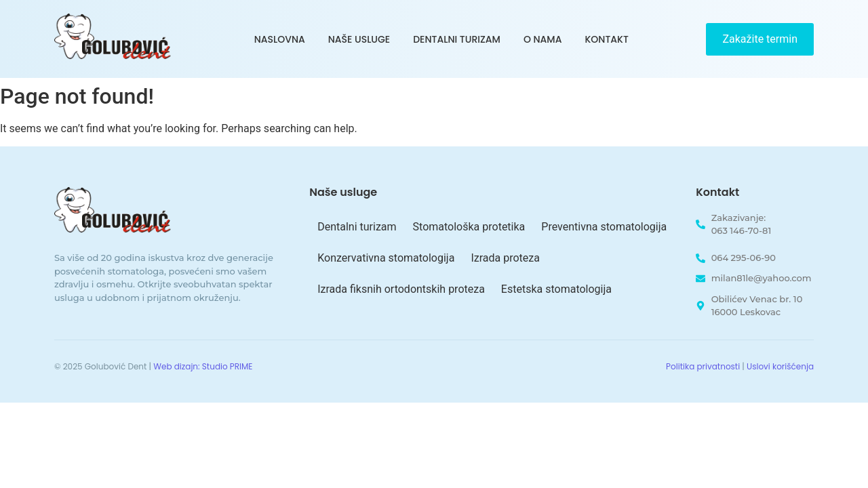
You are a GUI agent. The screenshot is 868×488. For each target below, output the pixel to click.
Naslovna (280, 39)
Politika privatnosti (703, 366)
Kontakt (606, 39)
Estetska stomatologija (556, 289)
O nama (543, 39)
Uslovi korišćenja (780, 366)
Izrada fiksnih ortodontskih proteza (401, 289)
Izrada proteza (505, 258)
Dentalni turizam (457, 39)
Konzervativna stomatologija (386, 258)
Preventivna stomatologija (604, 227)
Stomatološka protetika (469, 227)
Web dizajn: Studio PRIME (203, 366)
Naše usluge (359, 39)
